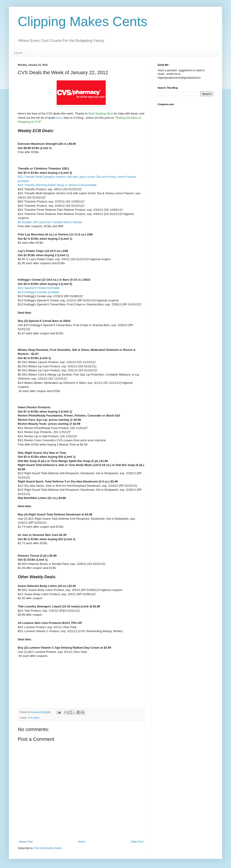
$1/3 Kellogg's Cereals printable (38, 292)
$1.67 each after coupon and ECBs (41, 333)
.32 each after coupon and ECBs (39, 391)
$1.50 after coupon (30, 598)
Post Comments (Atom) (48, 848)
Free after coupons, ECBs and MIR (41, 226)
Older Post (137, 842)
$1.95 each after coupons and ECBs (41, 263)
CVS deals (34, 718)
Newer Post (26, 842)
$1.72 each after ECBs (33, 543)
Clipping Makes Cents (83, 21)
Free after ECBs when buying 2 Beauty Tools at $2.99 (53, 444)
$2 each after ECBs (30, 243)
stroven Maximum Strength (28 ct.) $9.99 (48, 144)
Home (18, 53)
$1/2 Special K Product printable (39, 288)
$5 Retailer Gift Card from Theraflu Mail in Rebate (50, 222)
